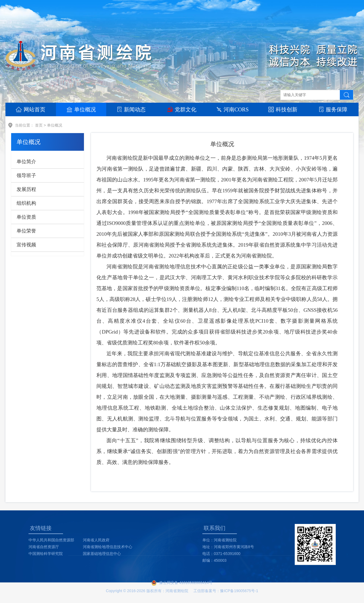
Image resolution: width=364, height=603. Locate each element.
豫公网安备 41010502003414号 (186, 583)
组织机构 (26, 203)
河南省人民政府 (96, 540)
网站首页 (31, 109)
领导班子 (26, 175)
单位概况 (81, 109)
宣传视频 (26, 245)
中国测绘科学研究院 (46, 554)
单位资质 (26, 217)
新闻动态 (131, 109)
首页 (39, 125)
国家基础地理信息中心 (102, 554)
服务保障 (333, 109)
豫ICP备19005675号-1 (239, 591)
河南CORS (232, 109)
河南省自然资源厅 (44, 547)
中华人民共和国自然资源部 (51, 540)
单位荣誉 (26, 231)
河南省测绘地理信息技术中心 (108, 547)
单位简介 (26, 162)
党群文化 (182, 109)
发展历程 (26, 189)
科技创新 (283, 109)
